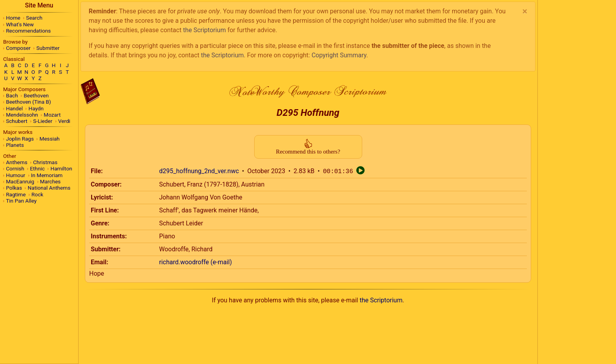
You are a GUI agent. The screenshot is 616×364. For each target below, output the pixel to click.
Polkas (14, 188)
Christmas (45, 162)
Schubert (16, 121)
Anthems (16, 162)
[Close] (525, 11)
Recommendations (28, 31)
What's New (20, 24)
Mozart (52, 115)
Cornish (15, 168)
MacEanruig (20, 181)
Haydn (36, 108)
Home (13, 18)
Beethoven (36, 95)
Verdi (64, 121)
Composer (18, 48)
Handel (14, 108)
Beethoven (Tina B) (28, 102)
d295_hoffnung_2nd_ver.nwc (199, 171)
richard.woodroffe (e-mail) (195, 262)
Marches (50, 181)
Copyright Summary (339, 55)
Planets (15, 145)
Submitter (48, 48)
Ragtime (16, 194)
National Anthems (49, 188)
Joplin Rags (20, 139)
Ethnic (37, 168)
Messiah (50, 139)
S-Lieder (43, 121)
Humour (16, 175)
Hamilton (61, 168)
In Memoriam (47, 175)
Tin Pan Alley (21, 201)
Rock (37, 194)
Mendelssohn (22, 115)
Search (34, 18)
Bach (12, 95)
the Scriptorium (204, 30)
